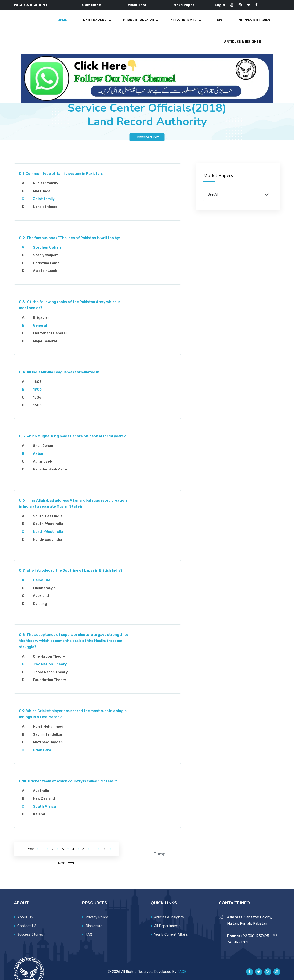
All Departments (167, 917)
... (94, 841)
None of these (47, 198)
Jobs (168, 24)
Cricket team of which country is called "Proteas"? (70, 773)
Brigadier (43, 309)
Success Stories (202, 24)
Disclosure (94, 917)
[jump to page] (165, 846)
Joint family (46, 190)
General (42, 317)
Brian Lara (44, 742)
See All (213, 186)
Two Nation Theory (52, 656)
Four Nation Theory (52, 671)
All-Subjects (136, 24)
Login (220, 5)
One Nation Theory (51, 648)
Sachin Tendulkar (50, 726)
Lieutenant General (52, 325)
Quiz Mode (92, 5)
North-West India (50, 523)
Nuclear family (48, 175)
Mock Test (137, 5)
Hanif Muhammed (50, 718)
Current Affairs (92, 24)
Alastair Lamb (47, 262)
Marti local (44, 183)
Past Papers (50, 24)
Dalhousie (44, 572)
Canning (42, 595)
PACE (182, 963)
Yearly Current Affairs (171, 926)
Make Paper (184, 5)
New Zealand (46, 790)
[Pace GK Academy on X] (259, 963)
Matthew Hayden (50, 734)
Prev (30, 841)
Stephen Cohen (49, 239)
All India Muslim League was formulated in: (62, 364)
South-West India (50, 515)
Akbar (40, 445)
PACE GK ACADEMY (31, 5)
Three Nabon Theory (53, 664)
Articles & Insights (251, 24)
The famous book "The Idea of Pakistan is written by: (72, 229)
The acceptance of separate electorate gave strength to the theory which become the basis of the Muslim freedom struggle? (73, 632)
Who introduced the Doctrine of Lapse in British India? (73, 562)
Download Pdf (147, 128)
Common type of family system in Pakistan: (63, 165)
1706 (39, 389)
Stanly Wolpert (48, 247)
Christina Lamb (48, 255)
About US (25, 909)
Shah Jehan (45, 437)
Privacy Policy (97, 909)
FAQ (89, 926)
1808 (39, 373)
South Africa (47, 798)
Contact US (27, 917)
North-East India (50, 531)
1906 (39, 381)
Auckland (43, 587)
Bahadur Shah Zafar (53, 461)
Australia (43, 782)
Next (66, 855)
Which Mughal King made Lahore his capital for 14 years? (75, 428)
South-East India (50, 508)
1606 (39, 397)
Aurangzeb (45, 453)
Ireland (41, 806)
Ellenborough (46, 580)
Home (20, 24)
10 (105, 841)
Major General (47, 333)
